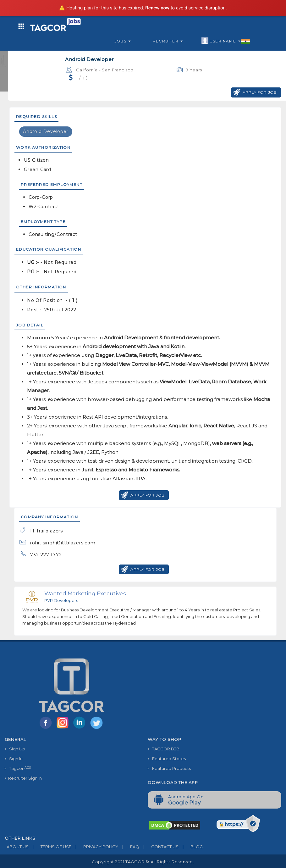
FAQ (129, 847)
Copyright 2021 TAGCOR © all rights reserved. (143, 862)
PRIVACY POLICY (95, 847)
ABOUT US (17, 847)
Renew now (157, 8)
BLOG (191, 847)
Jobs (123, 41)
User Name (226, 41)
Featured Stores (167, 759)
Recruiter (168, 41)
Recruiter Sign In (23, 778)
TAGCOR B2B (164, 749)
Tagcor (18, 768)
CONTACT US (159, 847)
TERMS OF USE (50, 847)
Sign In (14, 759)
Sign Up (15, 749)
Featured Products (169, 768)
